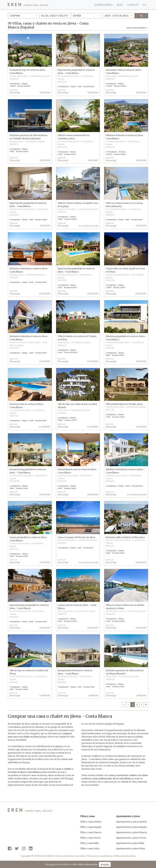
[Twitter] (17, 849)
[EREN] (28, 5)
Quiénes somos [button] (104, 5)
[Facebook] (10, 849)
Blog (120, 5)
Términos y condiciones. (100, 856)
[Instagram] (24, 849)
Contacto (133, 5)
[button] (11, 50)
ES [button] (145, 5)
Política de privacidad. (124, 856)
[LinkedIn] (31, 849)
